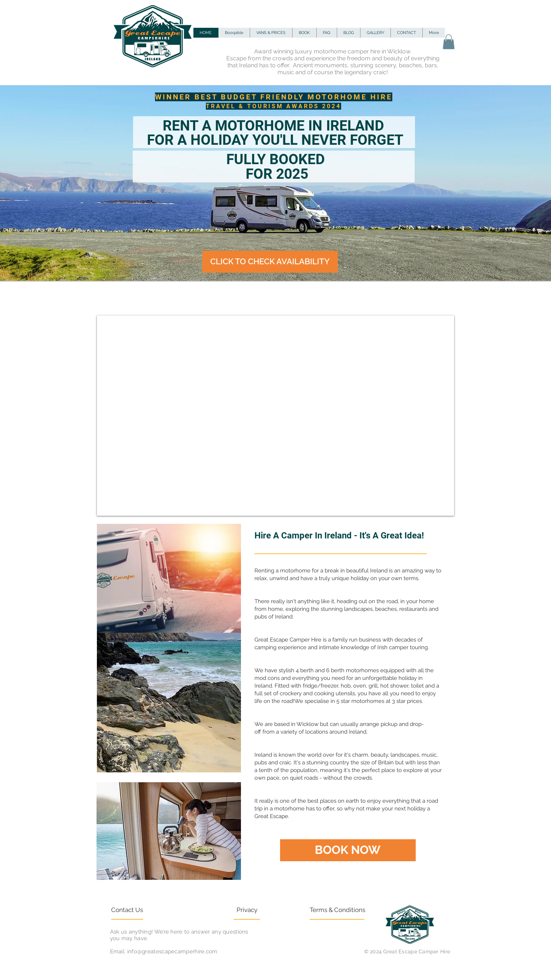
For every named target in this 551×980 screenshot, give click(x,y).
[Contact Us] (138, 910)
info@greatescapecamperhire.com (172, 951)
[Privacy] (264, 910)
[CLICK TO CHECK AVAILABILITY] (270, 262)
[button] (449, 42)
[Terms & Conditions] (337, 910)
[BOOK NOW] (348, 850)
